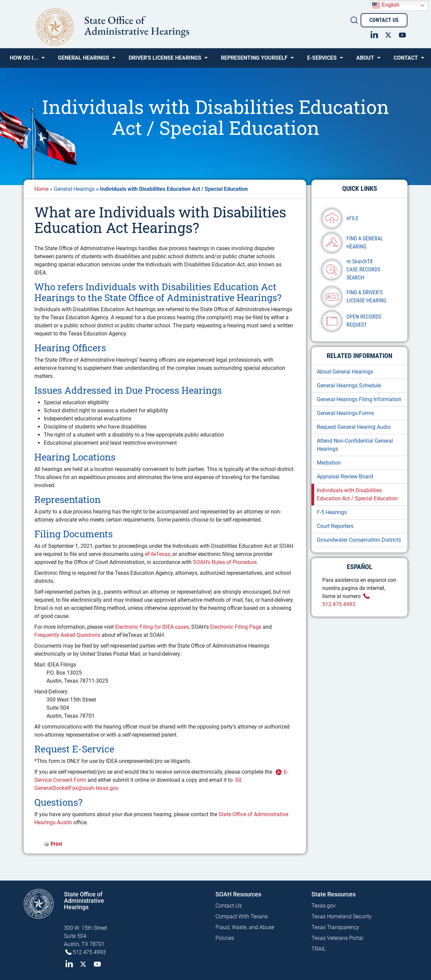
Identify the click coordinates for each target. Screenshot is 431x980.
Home (41, 189)
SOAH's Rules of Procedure (225, 562)
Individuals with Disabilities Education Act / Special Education (357, 494)
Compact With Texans (242, 916)
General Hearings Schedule (349, 385)
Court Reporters (335, 526)
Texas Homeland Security (342, 916)
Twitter (388, 34)
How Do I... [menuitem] (24, 60)
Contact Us (384, 20)
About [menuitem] (365, 60)
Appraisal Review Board (345, 477)
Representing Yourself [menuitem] (254, 60)
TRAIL (319, 949)
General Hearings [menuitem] (84, 60)
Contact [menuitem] (406, 60)
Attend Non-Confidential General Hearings (355, 445)
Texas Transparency (335, 927)
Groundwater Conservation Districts (359, 540)
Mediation (329, 463)
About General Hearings (345, 372)
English (386, 5)
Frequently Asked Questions (67, 635)
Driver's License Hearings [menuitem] (165, 60)
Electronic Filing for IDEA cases (152, 627)
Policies (225, 938)
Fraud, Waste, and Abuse (245, 927)
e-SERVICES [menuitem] (322, 60)
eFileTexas (157, 554)
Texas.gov (324, 906)
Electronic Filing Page (236, 627)
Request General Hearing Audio (354, 427)
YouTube (402, 34)
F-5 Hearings (332, 512)
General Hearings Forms (345, 413)
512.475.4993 (89, 952)
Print (56, 844)
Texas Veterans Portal (337, 938)
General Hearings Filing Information (359, 399)
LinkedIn (374, 34)
